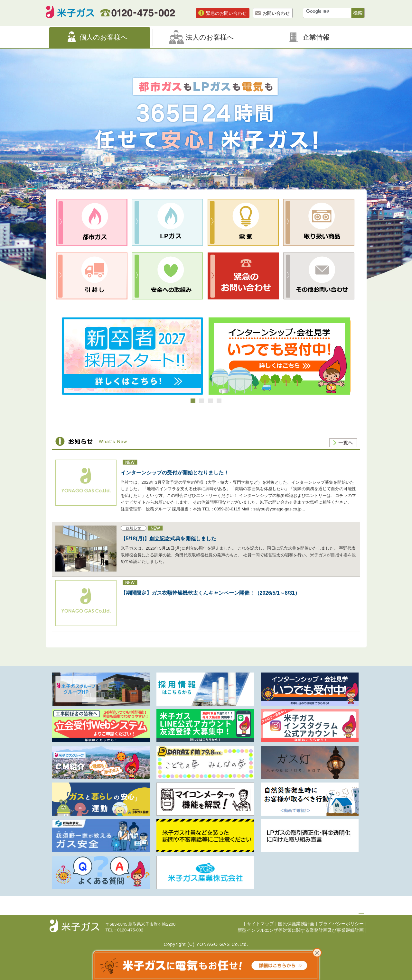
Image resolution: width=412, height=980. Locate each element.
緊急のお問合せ (243, 276)
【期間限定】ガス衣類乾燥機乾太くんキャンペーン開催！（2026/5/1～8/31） (210, 593)
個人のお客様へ (104, 37)
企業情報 (316, 37)
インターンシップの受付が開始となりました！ (175, 473)
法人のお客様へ (210, 37)
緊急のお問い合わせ (226, 13)
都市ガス (92, 223)
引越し (92, 276)
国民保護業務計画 (296, 924)
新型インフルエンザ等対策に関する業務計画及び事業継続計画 (301, 930)
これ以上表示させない (317, 953)
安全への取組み (168, 276)
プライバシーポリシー (341, 924)
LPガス (168, 223)
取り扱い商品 (319, 223)
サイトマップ (260, 924)
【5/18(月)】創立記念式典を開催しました (169, 539)
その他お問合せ (319, 276)
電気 (243, 223)
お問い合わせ (276, 13)
